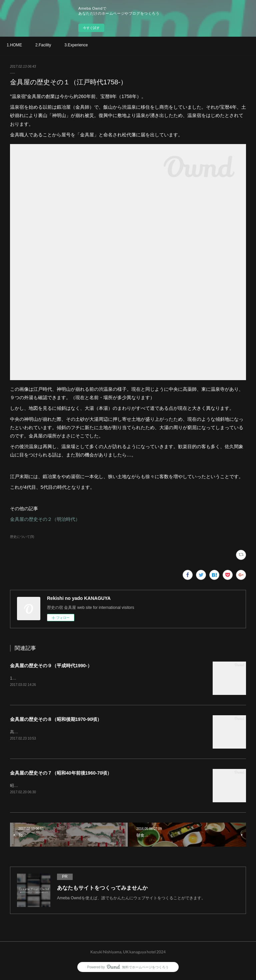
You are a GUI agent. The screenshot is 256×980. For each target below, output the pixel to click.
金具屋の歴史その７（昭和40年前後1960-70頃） (61, 774)
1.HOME (14, 45)
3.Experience (76, 45)
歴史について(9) (22, 537)
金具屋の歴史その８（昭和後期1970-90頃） (56, 720)
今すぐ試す (91, 28)
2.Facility (43, 45)
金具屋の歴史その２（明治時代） (45, 519)
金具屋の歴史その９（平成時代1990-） (51, 666)
